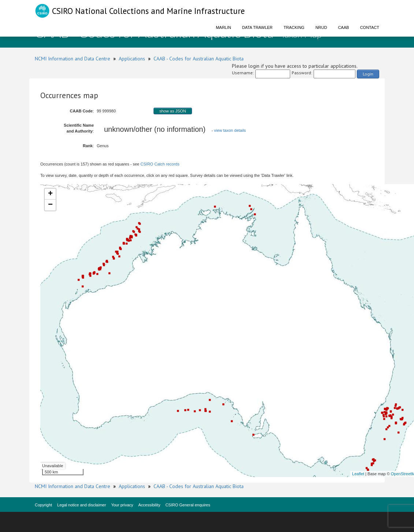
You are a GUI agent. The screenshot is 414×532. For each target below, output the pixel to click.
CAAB (344, 27)
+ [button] (50, 194)
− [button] (50, 205)
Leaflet (358, 474)
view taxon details (230, 130)
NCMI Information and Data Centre (73, 59)
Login (368, 74)
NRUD (321, 27)
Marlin (223, 27)
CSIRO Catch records (160, 164)
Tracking (294, 27)
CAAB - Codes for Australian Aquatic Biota (199, 59)
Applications (132, 59)
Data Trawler (257, 27)
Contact (370, 27)
